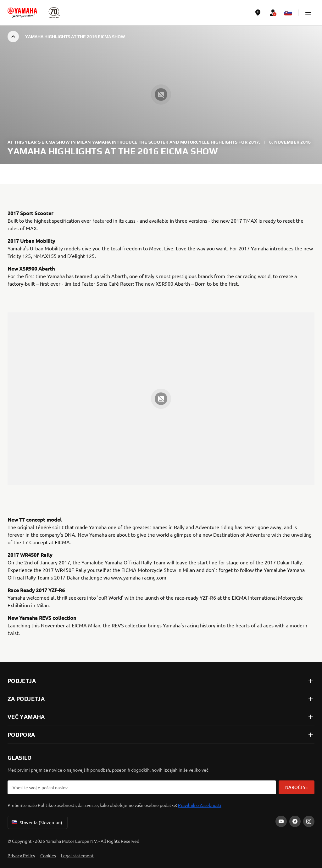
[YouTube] (281, 821)
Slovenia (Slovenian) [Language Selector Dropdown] (36, 822)
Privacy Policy (21, 855)
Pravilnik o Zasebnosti (200, 805)
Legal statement (77, 855)
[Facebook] (295, 821)
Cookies (48, 855)
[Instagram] (309, 821)
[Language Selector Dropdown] (288, 13)
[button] (308, 13)
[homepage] (22, 13)
